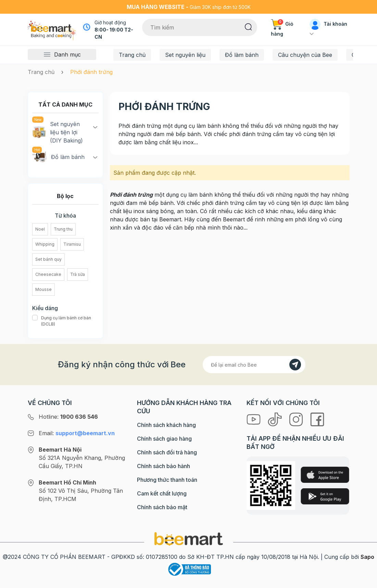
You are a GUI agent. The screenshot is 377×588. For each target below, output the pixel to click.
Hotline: (68, 417)
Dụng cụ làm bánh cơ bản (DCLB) (65, 321)
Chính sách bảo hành (164, 466)
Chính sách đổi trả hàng (167, 452)
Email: (77, 433)
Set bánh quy (48, 259)
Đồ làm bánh (242, 55)
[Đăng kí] (295, 365)
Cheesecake (48, 274)
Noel (40, 229)
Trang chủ (132, 55)
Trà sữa (78, 274)
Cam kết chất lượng (162, 493)
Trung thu (63, 229)
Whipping (45, 244)
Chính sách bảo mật (162, 507)
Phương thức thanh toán (167, 480)
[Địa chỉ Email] (254, 365)
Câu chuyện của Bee (305, 55)
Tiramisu (72, 244)
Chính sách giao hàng (164, 439)
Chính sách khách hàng (166, 425)
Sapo (367, 557)
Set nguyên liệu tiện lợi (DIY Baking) (58, 132)
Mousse (43, 289)
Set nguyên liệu (185, 55)
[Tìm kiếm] (248, 26)
